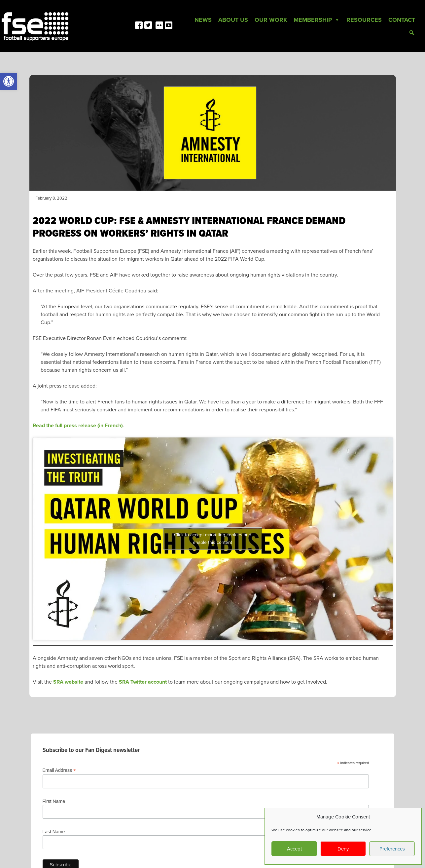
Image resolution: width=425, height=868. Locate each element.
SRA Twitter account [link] (143, 682)
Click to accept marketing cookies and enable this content (213, 539)
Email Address (59, 770)
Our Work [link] (271, 20)
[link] (9, 81)
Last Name (54, 832)
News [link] (203, 20)
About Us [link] (233, 20)
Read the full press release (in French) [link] (78, 426)
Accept (294, 849)
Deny (343, 849)
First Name (54, 801)
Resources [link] (364, 20)
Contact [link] (402, 20)
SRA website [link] (68, 682)
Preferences (392, 849)
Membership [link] (317, 20)
